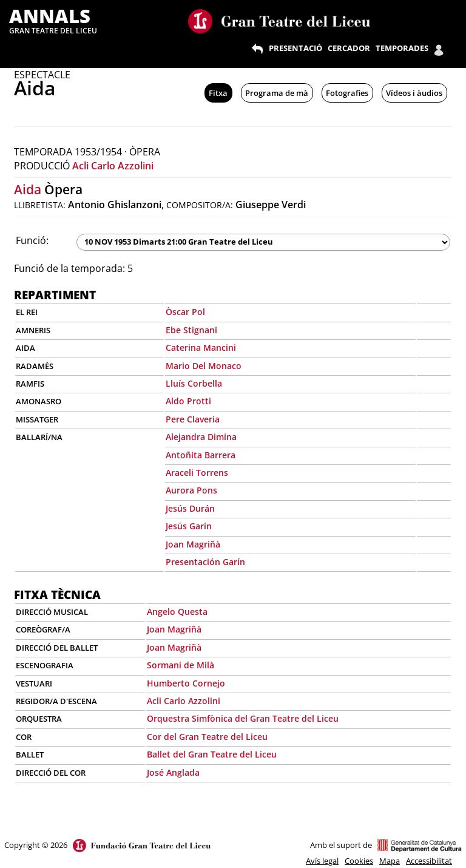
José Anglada (173, 772)
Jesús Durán (190, 508)
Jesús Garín (189, 526)
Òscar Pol (185, 312)
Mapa (390, 861)
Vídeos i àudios (414, 93)
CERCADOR (349, 48)
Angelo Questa (177, 612)
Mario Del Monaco (204, 366)
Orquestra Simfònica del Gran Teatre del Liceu (243, 718)
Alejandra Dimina (201, 437)
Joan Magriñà (193, 544)
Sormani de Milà (181, 665)
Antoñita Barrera (201, 455)
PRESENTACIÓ (295, 48)
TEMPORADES (402, 48)
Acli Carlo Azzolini (113, 166)
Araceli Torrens (197, 473)
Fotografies (347, 93)
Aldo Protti (188, 401)
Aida (28, 189)
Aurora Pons (191, 490)
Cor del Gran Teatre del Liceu (207, 737)
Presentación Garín (205, 562)
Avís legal (322, 861)
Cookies (359, 861)
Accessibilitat (429, 861)
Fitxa (218, 93)
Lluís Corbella (194, 383)
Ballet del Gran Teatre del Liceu (212, 754)
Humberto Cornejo (186, 683)
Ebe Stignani (191, 330)
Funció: (32, 240)
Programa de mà (277, 93)
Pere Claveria (193, 419)
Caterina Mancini (201, 348)
